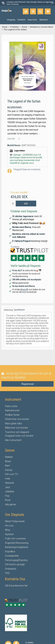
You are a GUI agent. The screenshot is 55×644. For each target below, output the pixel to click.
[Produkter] (33, 11)
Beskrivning (9, 310)
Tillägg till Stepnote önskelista (24, 171)
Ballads (9, 457)
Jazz (7, 487)
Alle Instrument (13, 440)
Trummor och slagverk (17, 432)
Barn (7, 465)
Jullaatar (10, 491)
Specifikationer (19, 310)
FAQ (7, 573)
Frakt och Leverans (15, 538)
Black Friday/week (15, 521)
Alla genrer (11, 504)
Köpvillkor (10, 551)
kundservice (17, 586)
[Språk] (26, 11)
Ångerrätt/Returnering (17, 543)
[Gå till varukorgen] (48, 11)
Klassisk (9, 483)
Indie (8, 479)
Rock (8, 500)
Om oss (9, 526)
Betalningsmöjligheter (17, 547)
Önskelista (11, 569)
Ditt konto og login (15, 564)
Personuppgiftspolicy (16, 560)
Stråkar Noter (12, 415)
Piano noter (11, 406)
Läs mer (11, 139)
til (9, 586)
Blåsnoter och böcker (16, 428)
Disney (9, 470)
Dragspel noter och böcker (19, 436)
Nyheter (9, 534)
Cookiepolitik (12, 556)
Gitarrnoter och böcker (17, 419)
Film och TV (11, 474)
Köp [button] (26, 204)
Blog (7, 530)
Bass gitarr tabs (13, 423)
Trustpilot (15, 247)
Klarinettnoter (12, 410)
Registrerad (27, 384)
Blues (8, 461)
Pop (7, 496)
